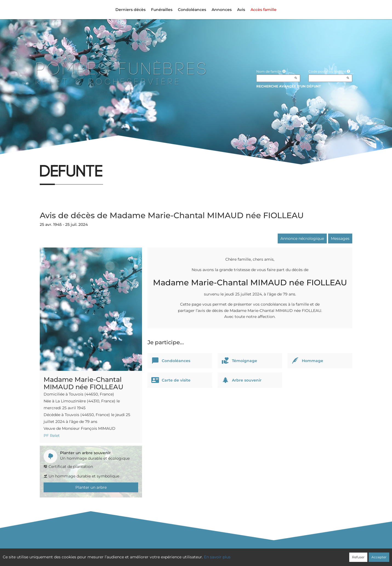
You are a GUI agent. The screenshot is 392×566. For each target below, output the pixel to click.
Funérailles (162, 10)
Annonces (222, 10)
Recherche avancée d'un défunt (289, 86)
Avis (241, 10)
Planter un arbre (91, 487)
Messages (340, 238)
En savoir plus (217, 557)
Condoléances (192, 10)
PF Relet (52, 436)
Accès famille (264, 10)
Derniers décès (130, 10)
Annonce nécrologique (302, 238)
